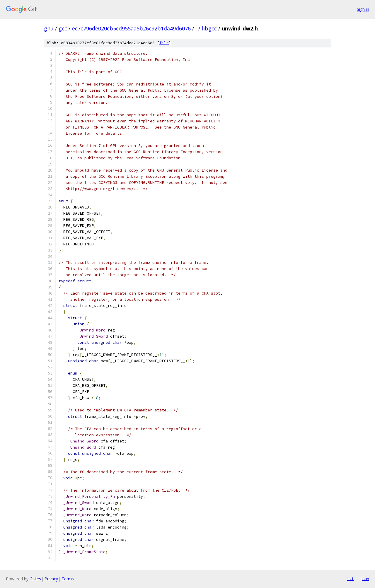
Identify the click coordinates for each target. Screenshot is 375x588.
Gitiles (35, 579)
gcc (63, 28)
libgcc (209, 28)
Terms (68, 579)
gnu (49, 28)
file (164, 43)
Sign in (363, 9)
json (364, 579)
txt (350, 579)
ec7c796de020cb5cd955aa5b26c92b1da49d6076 (131, 28)
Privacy (51, 579)
